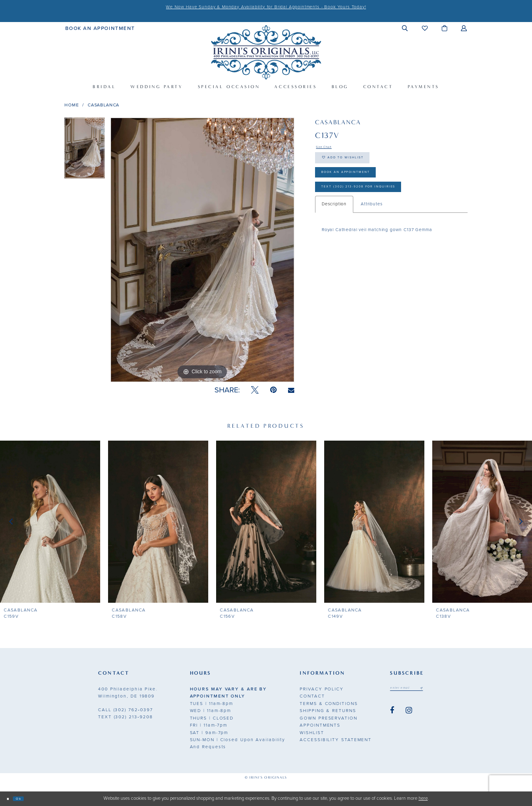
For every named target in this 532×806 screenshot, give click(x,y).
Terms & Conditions (329, 704)
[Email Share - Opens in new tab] (291, 390)
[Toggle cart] (445, 28)
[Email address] (415, 690)
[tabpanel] (85, 151)
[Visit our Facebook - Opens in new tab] (392, 714)
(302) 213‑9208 (126, 717)
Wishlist (312, 733)
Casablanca (103, 105)
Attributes (372, 226)
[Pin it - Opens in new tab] (273, 390)
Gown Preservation (328, 718)
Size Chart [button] (328, 148)
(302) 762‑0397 (126, 710)
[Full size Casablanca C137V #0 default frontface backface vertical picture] (202, 250)
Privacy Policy (322, 689)
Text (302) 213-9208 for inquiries (381, 207)
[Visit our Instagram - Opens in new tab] (409, 714)
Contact (312, 696)
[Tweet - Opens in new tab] (255, 390)
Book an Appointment (362, 186)
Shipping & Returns (328, 711)
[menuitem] (100, 28)
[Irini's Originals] (266, 52)
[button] (405, 28)
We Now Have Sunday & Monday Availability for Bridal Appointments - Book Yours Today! (266, 7)
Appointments (320, 725)
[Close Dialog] (10, 799)
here (423, 798)
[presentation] (50, 522)
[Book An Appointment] (100, 28)
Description (334, 226)
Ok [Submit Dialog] (26, 798)
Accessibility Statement (336, 740)
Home (71, 105)
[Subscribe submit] (438, 690)
